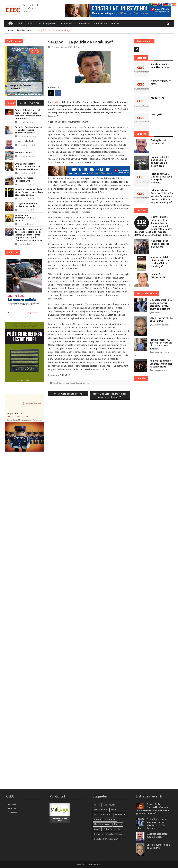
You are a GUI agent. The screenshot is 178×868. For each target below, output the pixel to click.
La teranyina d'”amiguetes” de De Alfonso (25, 218)
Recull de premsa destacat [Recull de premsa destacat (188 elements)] (106, 839)
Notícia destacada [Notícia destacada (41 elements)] (102, 824)
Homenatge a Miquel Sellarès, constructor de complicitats (161, 364)
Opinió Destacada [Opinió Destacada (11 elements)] (112, 829)
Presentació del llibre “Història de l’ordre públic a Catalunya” (160, 262)
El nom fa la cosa (24, 153)
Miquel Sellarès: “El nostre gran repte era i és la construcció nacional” (161, 344)
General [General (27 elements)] (98, 819)
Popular (11, 103)
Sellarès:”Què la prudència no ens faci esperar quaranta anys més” (28, 130)
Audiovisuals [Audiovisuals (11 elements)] (109, 805)
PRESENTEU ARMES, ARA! (162, 83)
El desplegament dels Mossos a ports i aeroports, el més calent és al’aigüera (161, 304)
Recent (22, 103)
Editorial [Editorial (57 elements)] (115, 810)
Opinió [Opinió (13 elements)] (97, 829)
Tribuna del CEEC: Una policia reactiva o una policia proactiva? (161, 178)
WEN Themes (96, 864)
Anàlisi (31, 24)
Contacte (13, 812)
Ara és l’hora (157, 98)
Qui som (12, 805)
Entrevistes (84, 24)
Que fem (12, 808)
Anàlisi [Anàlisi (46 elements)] (97, 805)
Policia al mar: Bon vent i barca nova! (161, 66)
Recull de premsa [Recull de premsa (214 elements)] (114, 834)
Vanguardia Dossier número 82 (20, 87)
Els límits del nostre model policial (157, 835)
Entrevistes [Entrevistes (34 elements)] (120, 814)
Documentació (67, 24)
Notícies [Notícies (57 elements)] (118, 824)
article (57, 102)
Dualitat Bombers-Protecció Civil (24, 179)
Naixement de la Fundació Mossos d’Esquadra (160, 244)
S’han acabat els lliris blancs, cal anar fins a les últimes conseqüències (28, 167)
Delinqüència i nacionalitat (158, 142)
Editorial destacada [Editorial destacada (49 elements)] (103, 814)
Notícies (115, 24)
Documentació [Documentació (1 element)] (101, 810)
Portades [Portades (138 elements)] (98, 834)
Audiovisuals (101, 24)
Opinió (20, 24)
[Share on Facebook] (58, 93)
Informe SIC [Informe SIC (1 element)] (110, 819)
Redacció (80, 47)
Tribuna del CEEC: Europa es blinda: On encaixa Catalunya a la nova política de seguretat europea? (162, 196)
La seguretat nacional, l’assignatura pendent (27, 205)
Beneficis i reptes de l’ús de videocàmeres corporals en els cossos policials (29, 192)
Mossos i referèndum (25, 141)
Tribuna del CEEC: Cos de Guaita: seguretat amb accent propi (160, 161)
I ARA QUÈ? (157, 115)
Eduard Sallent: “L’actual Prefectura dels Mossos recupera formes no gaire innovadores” (28, 114)
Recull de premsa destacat (82, 383)
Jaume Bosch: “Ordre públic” (159, 276)
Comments (36, 103)
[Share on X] (51, 93)
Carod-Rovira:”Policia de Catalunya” (161, 319)
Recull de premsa (47, 24)
